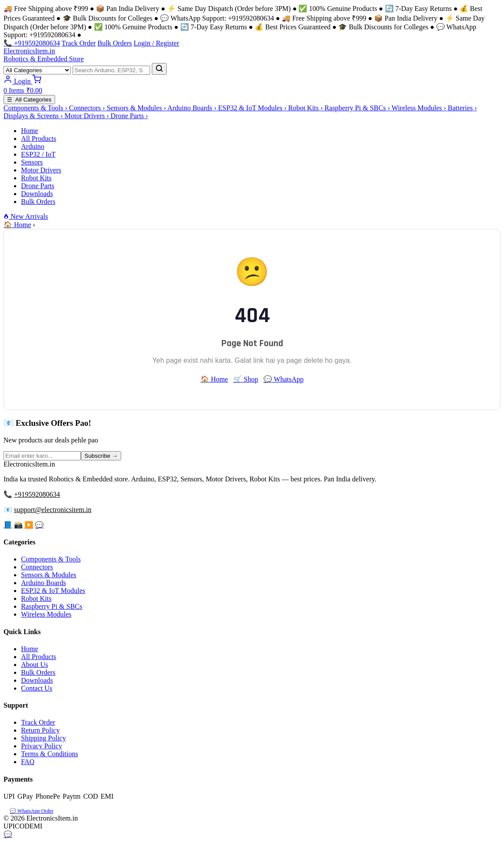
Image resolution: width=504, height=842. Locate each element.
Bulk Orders (115, 43)
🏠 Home (17, 225)
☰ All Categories (29, 100)
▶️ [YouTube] (29, 525)
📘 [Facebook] (8, 525)
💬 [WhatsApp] (39, 525)
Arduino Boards (44, 583)
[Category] (37, 70)
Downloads (37, 194)
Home (30, 131)
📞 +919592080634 (32, 43)
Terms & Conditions (49, 754)
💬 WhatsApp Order (31, 811)
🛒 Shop (246, 379)
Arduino (33, 146)
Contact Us (37, 688)
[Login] (18, 81)
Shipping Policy (44, 738)
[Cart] (252, 86)
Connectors (37, 567)
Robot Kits (36, 178)
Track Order (79, 43)
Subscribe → (101, 456)
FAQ (28, 762)
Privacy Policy (42, 746)
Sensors (32, 162)
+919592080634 (37, 494)
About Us (35, 665)
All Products (38, 139)
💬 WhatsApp (283, 379)
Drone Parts (38, 186)
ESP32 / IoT (38, 154)
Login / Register (156, 43)
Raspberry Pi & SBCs (52, 606)
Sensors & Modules (49, 575)
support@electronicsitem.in (53, 510)
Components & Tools (51, 559)
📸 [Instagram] (18, 525)
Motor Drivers (41, 170)
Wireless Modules (46, 614)
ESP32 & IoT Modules (53, 591)
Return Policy (40, 730)
